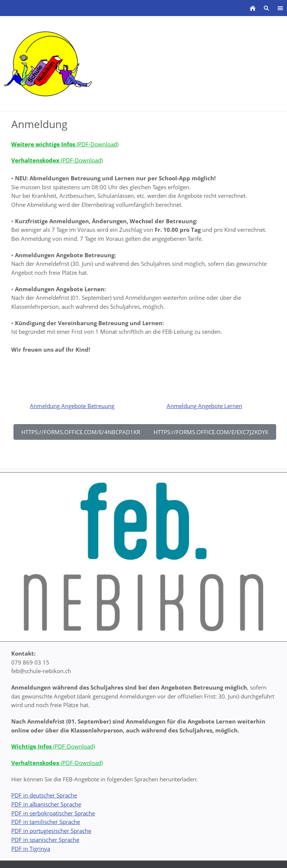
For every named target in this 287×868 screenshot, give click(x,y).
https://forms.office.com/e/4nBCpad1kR (81, 432)
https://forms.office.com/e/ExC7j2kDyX (211, 432)
